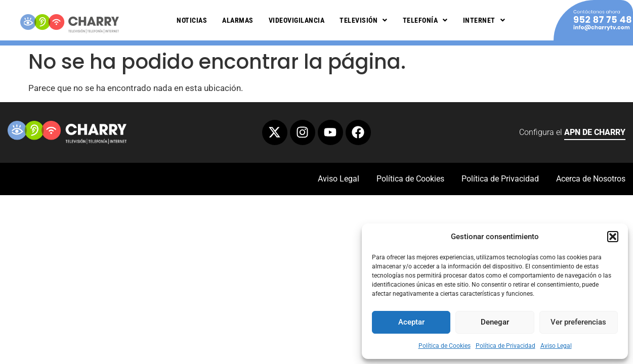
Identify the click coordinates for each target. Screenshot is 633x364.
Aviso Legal (556, 346)
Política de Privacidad (505, 346)
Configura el (572, 134)
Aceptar (411, 322)
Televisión (364, 20)
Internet (484, 20)
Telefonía (425, 20)
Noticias (192, 20)
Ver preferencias (578, 322)
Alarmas (238, 20)
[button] (613, 237)
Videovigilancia (297, 20)
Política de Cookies (445, 346)
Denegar (495, 322)
